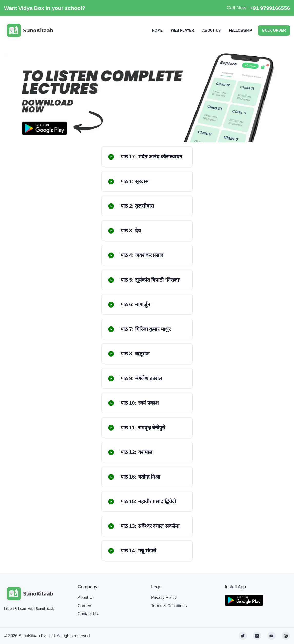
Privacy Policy (164, 597)
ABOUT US (211, 30)
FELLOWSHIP (240, 30)
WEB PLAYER (182, 30)
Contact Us (88, 614)
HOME (157, 30)
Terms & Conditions (169, 606)
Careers (85, 606)
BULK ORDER (274, 30)
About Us (86, 597)
